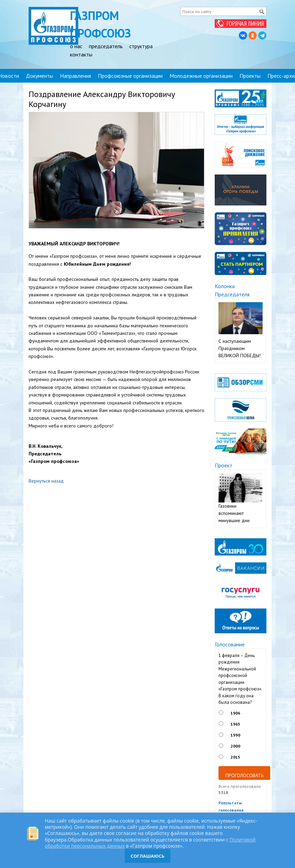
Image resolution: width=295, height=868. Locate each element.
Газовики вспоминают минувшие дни (234, 513)
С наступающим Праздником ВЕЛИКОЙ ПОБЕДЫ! (240, 348)
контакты (81, 54)
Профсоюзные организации (130, 76)
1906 (235, 713)
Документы (39, 76)
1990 (235, 735)
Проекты (250, 76)
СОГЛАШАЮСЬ (147, 856)
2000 (235, 746)
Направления (75, 76)
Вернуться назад (46, 481)
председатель (106, 46)
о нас (76, 46)
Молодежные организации (201, 76)
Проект (223, 465)
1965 (235, 724)
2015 (235, 757)
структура (141, 46)
